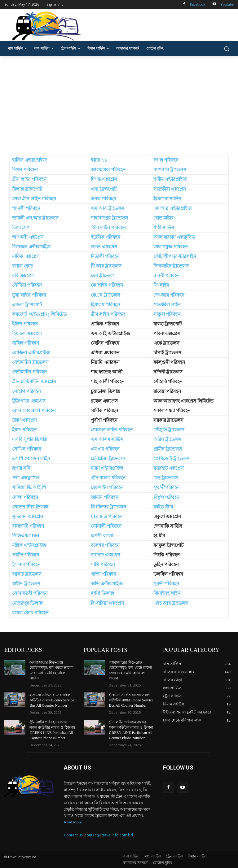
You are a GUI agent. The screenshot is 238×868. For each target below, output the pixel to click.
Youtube (227, 4)
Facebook (198, 4)
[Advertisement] (119, 102)
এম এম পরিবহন (105, 449)
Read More (73, 821)
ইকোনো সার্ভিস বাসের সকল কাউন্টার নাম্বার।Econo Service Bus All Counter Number (52, 700)
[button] (226, 48)
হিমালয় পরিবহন (106, 305)
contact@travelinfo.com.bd (109, 834)
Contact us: (74, 834)
